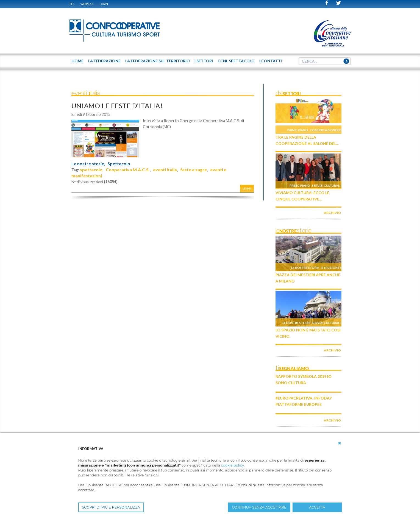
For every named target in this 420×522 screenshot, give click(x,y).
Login (104, 4)
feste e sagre (194, 170)
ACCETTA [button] (317, 507)
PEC (72, 4)
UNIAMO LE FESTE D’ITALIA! (117, 106)
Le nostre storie (305, 268)
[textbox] (325, 61)
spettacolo (91, 170)
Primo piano (298, 130)
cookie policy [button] (233, 465)
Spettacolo (119, 164)
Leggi (247, 189)
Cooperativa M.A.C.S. (128, 170)
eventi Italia (165, 170)
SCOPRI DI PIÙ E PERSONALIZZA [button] (111, 507)
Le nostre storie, (88, 164)
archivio (332, 213)
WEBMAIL (87, 4)
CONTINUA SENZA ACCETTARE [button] (259, 507)
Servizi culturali (326, 185)
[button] (340, 443)
